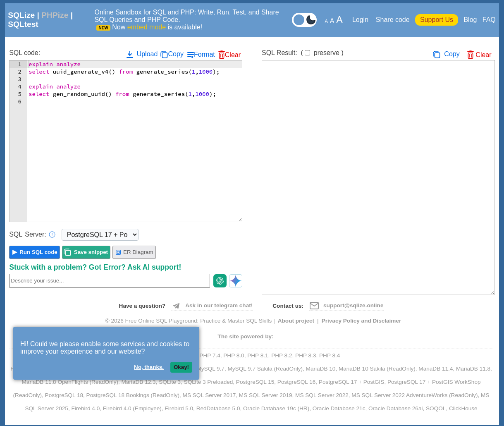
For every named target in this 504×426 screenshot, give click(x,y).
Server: (32, 235)
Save (91, 252)
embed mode (147, 27)
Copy (176, 54)
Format (204, 54)
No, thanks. (149, 367)
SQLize (21, 15)
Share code (393, 20)
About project (296, 321)
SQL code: (25, 53)
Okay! (181, 367)
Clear (233, 55)
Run (38, 252)
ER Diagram (134, 252)
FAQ (489, 20)
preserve (327, 53)
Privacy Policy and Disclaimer (362, 321)
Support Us (437, 20)
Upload (141, 54)
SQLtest (23, 24)
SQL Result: (303, 53)
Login (361, 20)
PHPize (55, 15)
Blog (470, 20)
